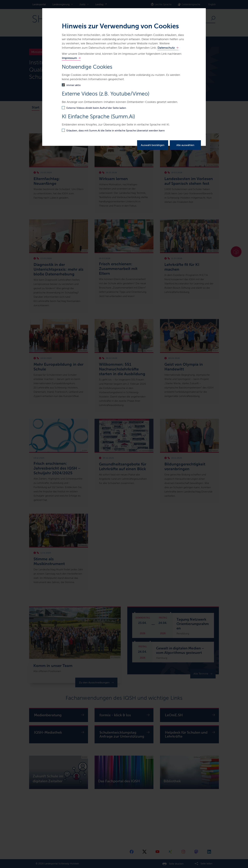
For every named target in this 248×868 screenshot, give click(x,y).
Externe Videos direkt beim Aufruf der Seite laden (96, 108)
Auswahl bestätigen (153, 145)
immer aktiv (74, 85)
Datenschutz (166, 48)
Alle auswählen (185, 145)
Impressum (69, 58)
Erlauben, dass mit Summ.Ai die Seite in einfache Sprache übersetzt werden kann (116, 130)
